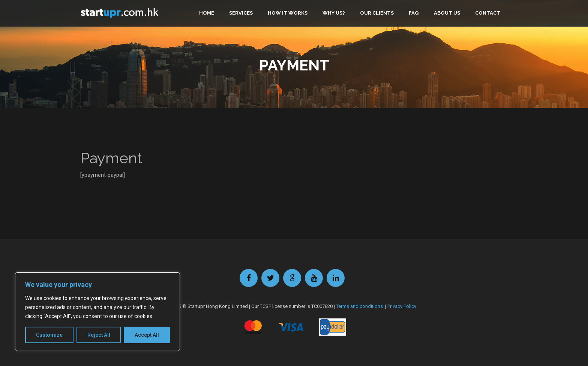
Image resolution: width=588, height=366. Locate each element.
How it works (288, 13)
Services (241, 13)
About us (447, 13)
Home (207, 13)
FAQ (414, 13)
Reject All (99, 335)
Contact (488, 13)
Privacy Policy (402, 306)
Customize (49, 335)
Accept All (147, 335)
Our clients (377, 13)
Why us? (334, 13)
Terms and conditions (359, 306)
